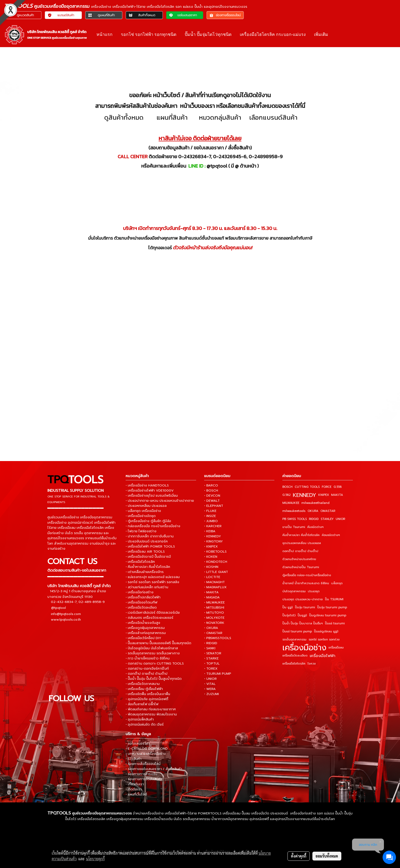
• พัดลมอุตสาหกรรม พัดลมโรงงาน (151, 714)
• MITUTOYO (214, 613)
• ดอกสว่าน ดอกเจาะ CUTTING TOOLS (155, 663)
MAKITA (337, 495)
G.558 (338, 487)
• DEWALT (212, 501)
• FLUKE (210, 511)
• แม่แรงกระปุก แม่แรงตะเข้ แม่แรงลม (153, 577)
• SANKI (210, 648)
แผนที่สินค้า (172, 117)
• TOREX (211, 669)
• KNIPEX (211, 546)
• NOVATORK (214, 623)
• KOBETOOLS (215, 552)
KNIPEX (324, 495)
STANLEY (327, 519)
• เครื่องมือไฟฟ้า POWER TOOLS (150, 546)
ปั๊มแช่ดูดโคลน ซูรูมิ (326, 631)
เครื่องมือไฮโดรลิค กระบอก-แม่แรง (273, 34)
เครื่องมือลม (336, 648)
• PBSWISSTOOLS (218, 638)
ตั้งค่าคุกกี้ (299, 856)
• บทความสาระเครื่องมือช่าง (146, 754)
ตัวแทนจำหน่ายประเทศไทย (299, 559)
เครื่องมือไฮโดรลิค (294, 664)
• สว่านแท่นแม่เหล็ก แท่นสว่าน (147, 587)
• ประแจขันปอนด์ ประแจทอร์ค (147, 541)
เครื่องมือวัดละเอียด (295, 656)
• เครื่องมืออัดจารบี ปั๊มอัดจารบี (148, 557)
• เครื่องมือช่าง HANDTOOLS (147, 485)
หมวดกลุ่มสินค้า (220, 117)
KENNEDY (304, 495)
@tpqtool (59, 608)
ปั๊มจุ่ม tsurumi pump (332, 607)
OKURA (313, 511)
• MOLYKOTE (214, 618)
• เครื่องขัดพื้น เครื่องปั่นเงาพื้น (148, 694)
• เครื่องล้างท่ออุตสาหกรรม (146, 633)
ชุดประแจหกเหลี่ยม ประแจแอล (302, 543)
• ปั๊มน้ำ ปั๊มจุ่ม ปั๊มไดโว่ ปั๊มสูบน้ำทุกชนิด (154, 679)
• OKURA (211, 628)
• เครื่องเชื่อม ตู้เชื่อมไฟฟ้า (144, 689)
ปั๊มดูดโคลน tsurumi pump (328, 615)
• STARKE (211, 658)
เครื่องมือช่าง (304, 648)
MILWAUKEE (291, 503)
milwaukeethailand (315, 503)
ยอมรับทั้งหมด (327, 856)
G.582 (287, 495)
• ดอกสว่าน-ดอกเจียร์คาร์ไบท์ (147, 669)
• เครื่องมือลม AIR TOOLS (145, 552)
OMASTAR (328, 511)
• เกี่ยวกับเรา (135, 784)
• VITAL (210, 684)
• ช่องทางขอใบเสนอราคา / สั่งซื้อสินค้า (154, 769)
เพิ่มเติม (321, 34)
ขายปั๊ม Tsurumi (294, 527)
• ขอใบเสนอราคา (138, 744)
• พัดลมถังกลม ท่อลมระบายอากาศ (151, 709)
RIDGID (314, 519)
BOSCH (287, 487)
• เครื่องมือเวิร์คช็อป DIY (143, 638)
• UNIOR (210, 679)
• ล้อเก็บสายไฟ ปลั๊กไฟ (142, 704)
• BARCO (211, 485)
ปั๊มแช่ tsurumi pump (297, 631)
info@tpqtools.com (66, 614)
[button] (337, 35)
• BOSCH (211, 490)
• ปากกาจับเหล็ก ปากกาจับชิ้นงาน (150, 536)
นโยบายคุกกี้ (95, 859)
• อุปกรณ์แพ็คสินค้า (140, 719)
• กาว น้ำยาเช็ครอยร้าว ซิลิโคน (148, 658)
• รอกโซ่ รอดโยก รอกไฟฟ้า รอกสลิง (152, 582)
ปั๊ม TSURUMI (334, 599)
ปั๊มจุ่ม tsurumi (305, 607)
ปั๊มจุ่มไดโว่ (289, 615)
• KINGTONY (214, 541)
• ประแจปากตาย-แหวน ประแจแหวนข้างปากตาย (160, 501)
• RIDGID (211, 643)
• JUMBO (211, 521)
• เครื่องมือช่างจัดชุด (141, 516)
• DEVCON (212, 496)
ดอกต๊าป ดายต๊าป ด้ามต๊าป (300, 551)
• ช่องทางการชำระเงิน (141, 774)
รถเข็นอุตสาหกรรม (294, 639)
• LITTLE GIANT (216, 572)
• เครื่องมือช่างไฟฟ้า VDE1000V (150, 490)
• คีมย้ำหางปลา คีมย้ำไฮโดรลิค (148, 567)
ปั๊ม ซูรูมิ (288, 607)
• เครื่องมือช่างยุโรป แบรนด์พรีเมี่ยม (152, 496)
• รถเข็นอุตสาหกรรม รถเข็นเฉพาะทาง (153, 653)
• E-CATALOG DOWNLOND (147, 749)
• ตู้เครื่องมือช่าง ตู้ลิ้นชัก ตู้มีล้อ (148, 521)
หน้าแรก (104, 34)
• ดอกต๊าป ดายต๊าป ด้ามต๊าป (147, 674)
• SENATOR (213, 653)
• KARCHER (213, 526)
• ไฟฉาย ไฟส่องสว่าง (141, 531)
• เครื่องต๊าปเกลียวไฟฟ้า (143, 597)
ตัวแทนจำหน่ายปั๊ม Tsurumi (301, 567)
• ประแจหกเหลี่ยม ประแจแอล (146, 506)
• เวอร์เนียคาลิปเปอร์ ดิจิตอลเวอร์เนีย (153, 613)
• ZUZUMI (212, 694)
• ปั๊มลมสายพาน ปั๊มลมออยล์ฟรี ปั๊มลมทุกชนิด (158, 643)
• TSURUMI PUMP (218, 674)
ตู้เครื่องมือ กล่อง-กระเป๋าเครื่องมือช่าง (307, 575)
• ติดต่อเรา (134, 789)
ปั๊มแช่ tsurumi (335, 623)
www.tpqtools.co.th (66, 619)
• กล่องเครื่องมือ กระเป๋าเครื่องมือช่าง (153, 526)
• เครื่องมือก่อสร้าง (140, 592)
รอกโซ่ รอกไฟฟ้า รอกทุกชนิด (149, 34)
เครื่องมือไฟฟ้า (323, 656)
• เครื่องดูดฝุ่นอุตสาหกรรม (145, 628)
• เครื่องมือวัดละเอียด (141, 607)
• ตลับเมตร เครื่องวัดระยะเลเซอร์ (149, 618)
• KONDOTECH (216, 562)
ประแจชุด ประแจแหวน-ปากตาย (303, 599)
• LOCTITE (212, 577)
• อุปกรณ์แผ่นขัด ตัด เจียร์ (145, 724)
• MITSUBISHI (214, 607)
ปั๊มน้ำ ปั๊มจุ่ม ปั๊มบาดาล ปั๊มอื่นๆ (303, 623)
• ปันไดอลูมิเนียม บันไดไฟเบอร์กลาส (152, 648)
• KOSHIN (211, 567)
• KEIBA (210, 531)
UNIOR (340, 519)
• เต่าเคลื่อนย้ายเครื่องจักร (145, 572)
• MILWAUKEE (214, 602)
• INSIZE (210, 516)
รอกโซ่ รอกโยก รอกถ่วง (324, 639)
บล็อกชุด (337, 583)
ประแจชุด (314, 591)
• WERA (210, 689)
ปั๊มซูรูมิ (302, 615)
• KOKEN (211, 557)
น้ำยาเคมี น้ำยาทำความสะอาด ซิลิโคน (306, 583)
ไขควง (312, 664)
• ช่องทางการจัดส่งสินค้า (144, 779)
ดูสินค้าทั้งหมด (124, 117)
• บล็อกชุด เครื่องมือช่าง (143, 511)
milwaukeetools (294, 511)
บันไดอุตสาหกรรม (294, 591)
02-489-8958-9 (92, 602)
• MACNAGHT (214, 582)
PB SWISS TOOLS (295, 519)
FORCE (327, 487)
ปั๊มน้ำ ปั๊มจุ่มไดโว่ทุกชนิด (208, 34)
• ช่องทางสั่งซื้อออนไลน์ (143, 764)
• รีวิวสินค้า (134, 759)
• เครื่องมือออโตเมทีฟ (141, 602)
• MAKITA (211, 592)
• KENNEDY (213, 536)
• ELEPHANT (214, 506)
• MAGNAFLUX (215, 587)
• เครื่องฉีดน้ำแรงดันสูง (143, 623)
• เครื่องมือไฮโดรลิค (140, 562)
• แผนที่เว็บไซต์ (136, 794)
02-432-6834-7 (64, 602)
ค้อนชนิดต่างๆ (331, 535)
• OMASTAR (213, 633)
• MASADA (212, 597)
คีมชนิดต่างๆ (315, 527)
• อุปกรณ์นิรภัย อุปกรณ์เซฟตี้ (147, 699)
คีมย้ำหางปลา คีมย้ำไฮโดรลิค (301, 535)
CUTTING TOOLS (307, 487)
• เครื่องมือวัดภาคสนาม (143, 684)
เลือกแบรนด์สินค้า (273, 117)
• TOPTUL (212, 663)
